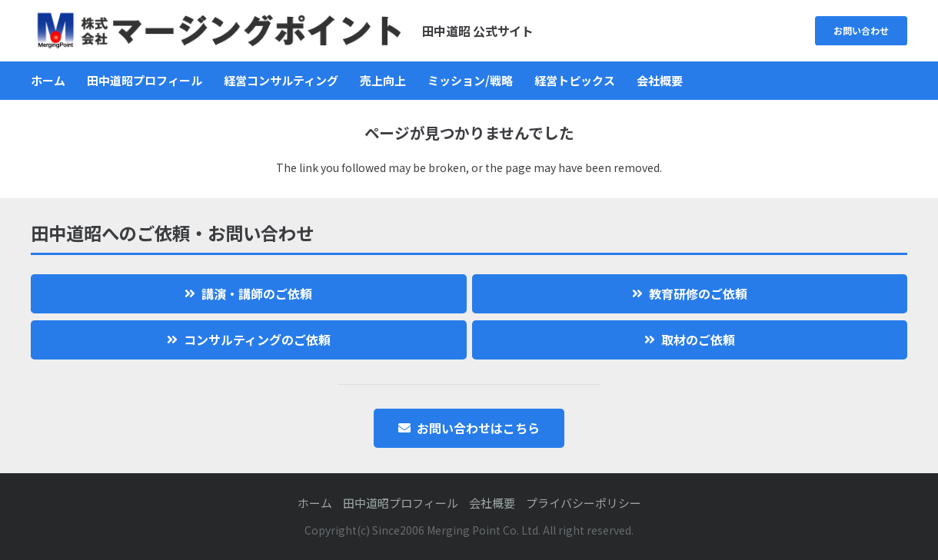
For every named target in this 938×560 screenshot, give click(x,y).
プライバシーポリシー (584, 503)
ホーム (315, 503)
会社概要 (492, 503)
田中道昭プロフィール (401, 503)
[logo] (219, 31)
